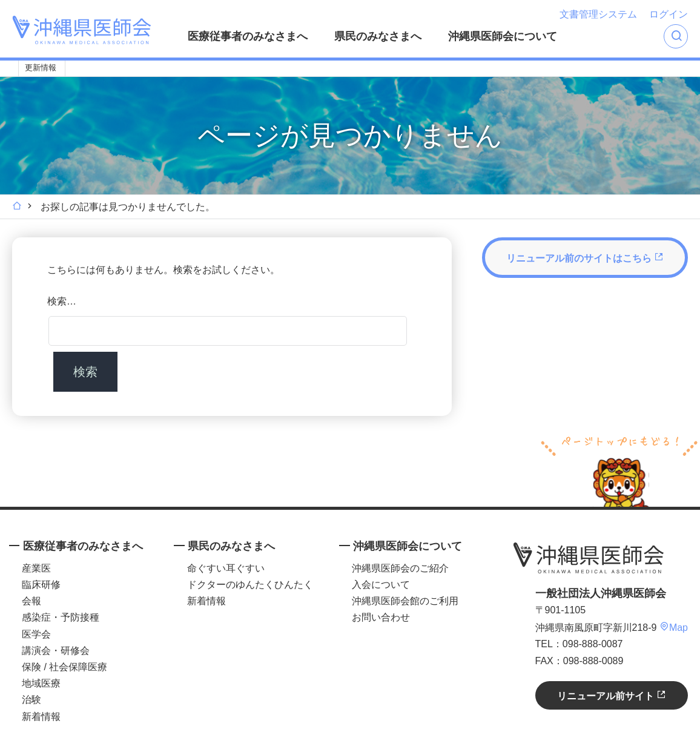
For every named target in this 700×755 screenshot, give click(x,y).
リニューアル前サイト (612, 695)
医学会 (36, 634)
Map (674, 628)
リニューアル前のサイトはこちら (585, 258)
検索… (62, 301)
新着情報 (41, 717)
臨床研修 (41, 585)
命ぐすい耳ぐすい (226, 568)
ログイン (669, 14)
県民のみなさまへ (378, 36)
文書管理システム (598, 14)
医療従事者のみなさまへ (248, 36)
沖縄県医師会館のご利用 (405, 601)
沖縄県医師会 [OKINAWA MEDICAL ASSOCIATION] (82, 30)
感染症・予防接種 (61, 617)
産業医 (36, 568)
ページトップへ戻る (619, 470)
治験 (31, 700)
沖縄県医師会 (589, 558)
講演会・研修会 (56, 651)
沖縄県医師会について (503, 36)
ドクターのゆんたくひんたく (250, 585)
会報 (31, 601)
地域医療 (41, 683)
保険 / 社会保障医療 (64, 667)
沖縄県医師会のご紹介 (400, 568)
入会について (381, 585)
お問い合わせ (381, 617)
